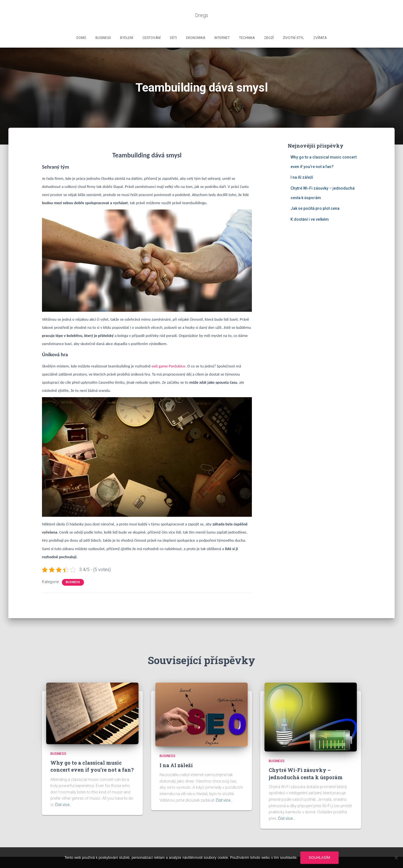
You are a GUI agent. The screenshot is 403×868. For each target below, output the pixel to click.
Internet (222, 21)
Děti (173, 21)
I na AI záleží (302, 160)
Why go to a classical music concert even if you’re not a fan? (92, 749)
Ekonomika (196, 21)
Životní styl (293, 21)
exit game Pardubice (168, 349)
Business (103, 21)
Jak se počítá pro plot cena (315, 192)
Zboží (269, 21)
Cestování (152, 21)
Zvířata (320, 21)
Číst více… (63, 788)
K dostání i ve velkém (310, 203)
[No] (396, 858)
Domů (81, 21)
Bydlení (127, 21)
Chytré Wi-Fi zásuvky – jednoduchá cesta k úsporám (306, 757)
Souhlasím (319, 857)
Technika (247, 21)
